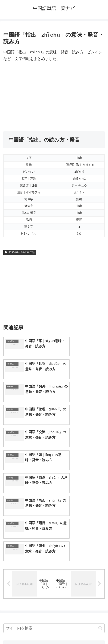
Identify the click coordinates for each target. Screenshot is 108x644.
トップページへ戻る (28, 631)
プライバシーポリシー (80, 631)
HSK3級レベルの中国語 (20, 252)
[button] (100, 542)
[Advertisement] (54, 97)
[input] (54, 542)
